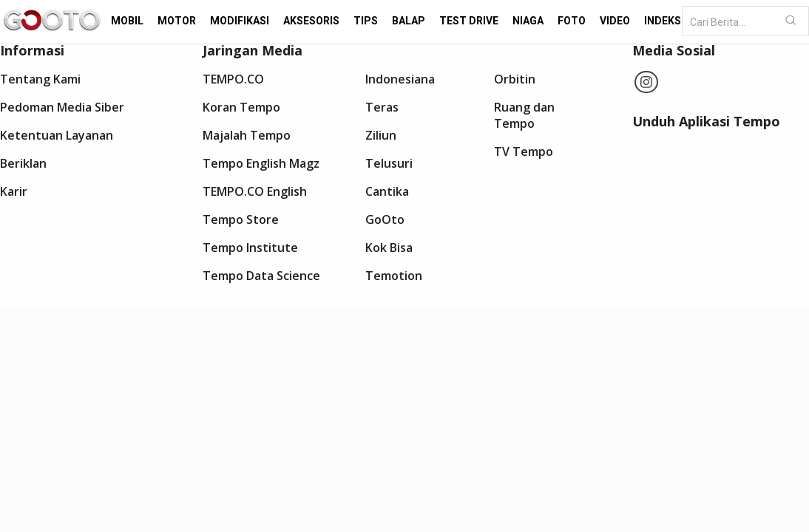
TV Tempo (524, 151)
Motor (177, 21)
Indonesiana (400, 79)
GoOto (385, 219)
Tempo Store (241, 219)
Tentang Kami (40, 79)
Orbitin (515, 79)
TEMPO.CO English (255, 191)
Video (615, 21)
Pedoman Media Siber (62, 107)
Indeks (663, 21)
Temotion (394, 276)
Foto (572, 21)
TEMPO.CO (233, 79)
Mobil (127, 21)
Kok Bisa (389, 248)
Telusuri (389, 163)
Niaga (528, 21)
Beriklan (23, 163)
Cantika (387, 191)
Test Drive (469, 21)
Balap (409, 21)
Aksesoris (311, 21)
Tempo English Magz (261, 163)
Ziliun (381, 135)
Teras (382, 107)
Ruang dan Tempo (524, 115)
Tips (366, 21)
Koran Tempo (241, 107)
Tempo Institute (250, 248)
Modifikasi (240, 21)
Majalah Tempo (247, 135)
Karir (14, 191)
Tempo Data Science (261, 276)
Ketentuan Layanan (57, 135)
